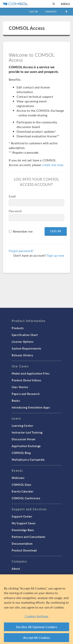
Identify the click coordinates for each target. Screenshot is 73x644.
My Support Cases (24, 523)
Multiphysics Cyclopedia (28, 460)
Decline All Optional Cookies (36, 627)
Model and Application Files (31, 373)
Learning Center (22, 426)
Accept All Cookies (36, 638)
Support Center (22, 516)
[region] (36, 609)
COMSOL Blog (21, 453)
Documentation (22, 544)
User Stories (20, 387)
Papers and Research (26, 394)
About (16, 569)
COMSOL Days (22, 485)
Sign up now (56, 255)
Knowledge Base (23, 530)
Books (16, 401)
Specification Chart (25, 335)
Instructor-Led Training (27, 432)
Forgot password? (21, 251)
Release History (22, 355)
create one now (52, 165)
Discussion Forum (24, 439)
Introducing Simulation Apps (31, 407)
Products (18, 328)
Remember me (23, 231)
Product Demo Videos (26, 380)
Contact (51, 12)
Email (12, 196)
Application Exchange (26, 446)
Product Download (24, 550)
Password (15, 211)
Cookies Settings (37, 616)
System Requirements (26, 348)
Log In (33, 12)
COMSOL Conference (26, 498)
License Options (23, 342)
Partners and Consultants (29, 537)
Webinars (18, 478)
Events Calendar (23, 491)
